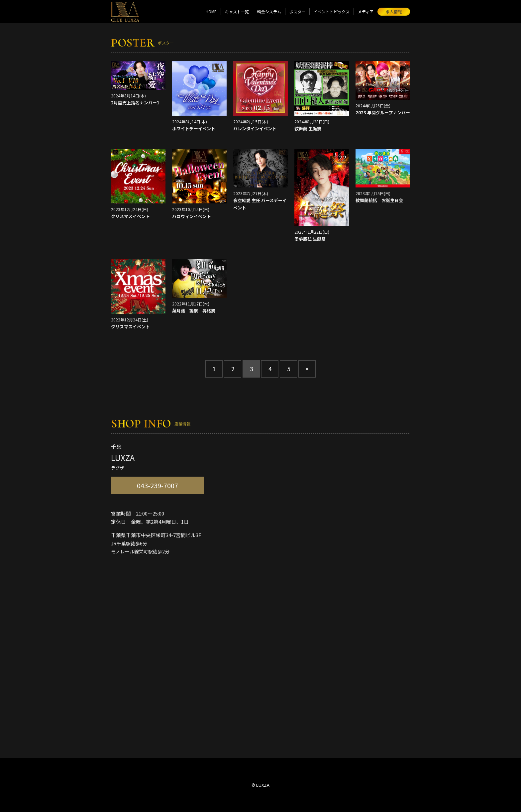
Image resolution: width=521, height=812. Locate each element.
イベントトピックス (332, 11)
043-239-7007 (157, 485)
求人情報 (394, 11)
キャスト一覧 (237, 11)
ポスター (297, 11)
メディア (366, 11)
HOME (211, 11)
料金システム (269, 11)
